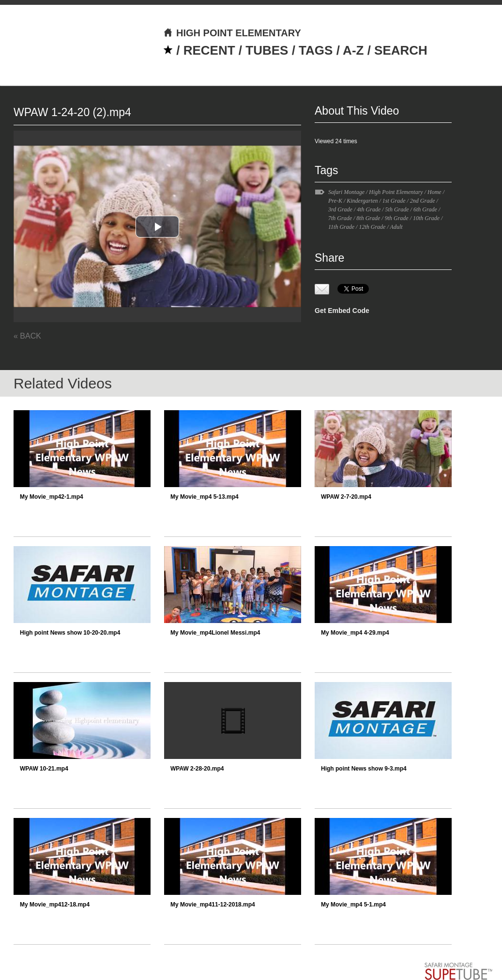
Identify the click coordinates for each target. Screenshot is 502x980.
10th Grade (426, 218)
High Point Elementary (396, 192)
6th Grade (425, 209)
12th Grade (372, 227)
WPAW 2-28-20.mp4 (197, 769)
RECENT (209, 50)
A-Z (353, 50)
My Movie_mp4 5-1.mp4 (353, 905)
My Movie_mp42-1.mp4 (52, 497)
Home (434, 192)
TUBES (267, 50)
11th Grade (341, 227)
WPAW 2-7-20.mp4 (346, 497)
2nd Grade (423, 201)
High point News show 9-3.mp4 (364, 769)
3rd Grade (340, 209)
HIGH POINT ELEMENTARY (232, 33)
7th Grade (340, 218)
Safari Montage (346, 192)
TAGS (316, 50)
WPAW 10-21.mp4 (44, 769)
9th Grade (397, 218)
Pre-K (335, 201)
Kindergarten (362, 201)
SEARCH (401, 50)
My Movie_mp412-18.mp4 (55, 905)
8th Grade (368, 218)
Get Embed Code (342, 311)
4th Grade (369, 209)
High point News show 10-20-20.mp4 (70, 633)
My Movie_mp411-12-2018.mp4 (213, 905)
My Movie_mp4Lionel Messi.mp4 (215, 633)
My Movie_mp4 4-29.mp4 (355, 633)
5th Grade (397, 209)
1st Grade (394, 201)
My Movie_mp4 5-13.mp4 (205, 497)
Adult (396, 227)
